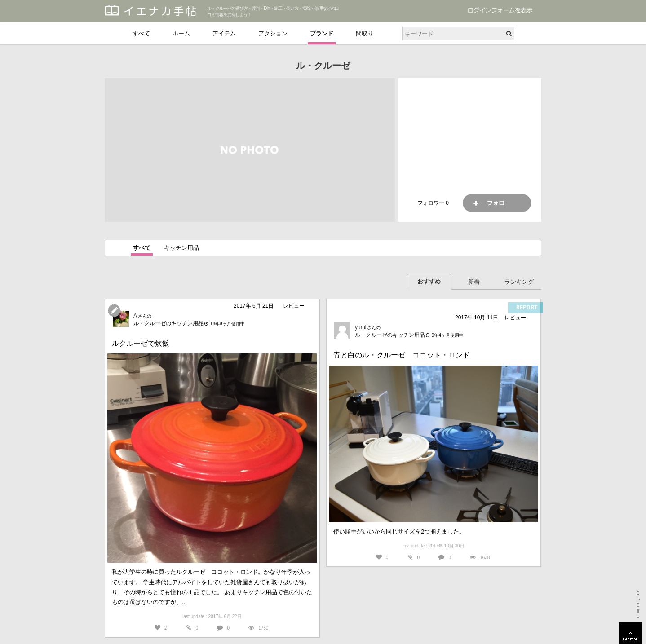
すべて (141, 33)
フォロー (497, 203)
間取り (365, 33)
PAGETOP (631, 633)
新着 (474, 282)
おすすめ (429, 281)
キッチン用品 (181, 248)
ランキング (519, 282)
